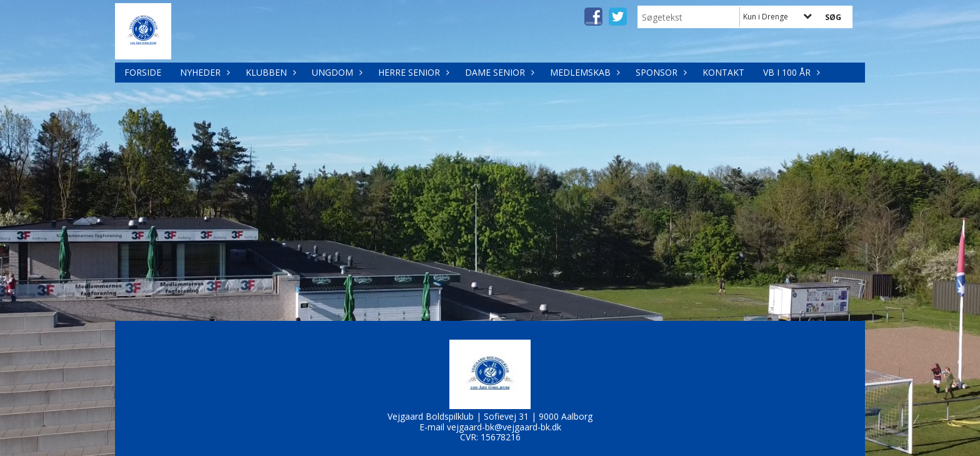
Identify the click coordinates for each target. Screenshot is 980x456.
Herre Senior (412, 72)
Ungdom (336, 72)
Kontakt (723, 72)
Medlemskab (583, 72)
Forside (143, 72)
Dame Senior (498, 72)
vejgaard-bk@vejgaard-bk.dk (504, 427)
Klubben (269, 72)
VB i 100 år (790, 72)
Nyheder (203, 72)
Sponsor (660, 72)
